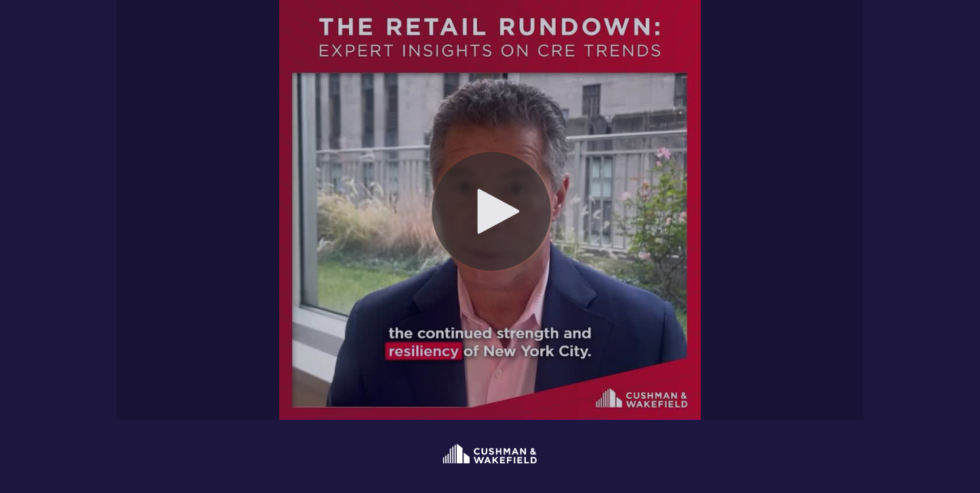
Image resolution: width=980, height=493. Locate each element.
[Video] (490, 210)
